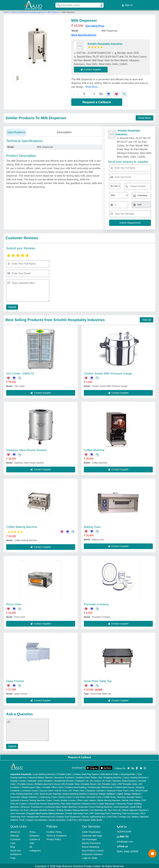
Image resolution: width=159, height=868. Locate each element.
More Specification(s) (84, 34)
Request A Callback (79, 756)
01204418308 (124, 831)
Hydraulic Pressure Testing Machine (28, 799)
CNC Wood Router (139, 790)
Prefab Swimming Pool (77, 813)
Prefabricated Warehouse (100, 786)
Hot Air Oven (61, 790)
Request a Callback (97, 101)
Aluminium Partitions (64, 777)
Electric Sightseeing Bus (94, 816)
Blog (13, 846)
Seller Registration (92, 831)
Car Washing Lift (98, 809)
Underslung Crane (48, 796)
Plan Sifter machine (70, 803)
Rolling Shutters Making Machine (73, 809)
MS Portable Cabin (107, 783)
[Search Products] (57, 5)
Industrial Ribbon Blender (40, 777)
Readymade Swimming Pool (41, 816)
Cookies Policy (54, 831)
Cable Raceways (107, 803)
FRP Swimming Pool (100, 813)
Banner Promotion (91, 842)
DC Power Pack (77, 790)
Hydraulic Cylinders (96, 790)
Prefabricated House (124, 786)
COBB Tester (110, 796)
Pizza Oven (14, 603)
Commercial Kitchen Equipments (44, 803)
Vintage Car (125, 816)
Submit (12, 306)
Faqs (13, 857)
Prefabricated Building (76, 786)
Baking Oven (92, 526)
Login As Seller (90, 857)
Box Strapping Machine (110, 777)
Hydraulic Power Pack (117, 790)
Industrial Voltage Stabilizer (102, 793)
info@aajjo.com (125, 841)
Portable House (25, 783)
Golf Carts (112, 816)
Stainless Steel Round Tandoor (26, 449)
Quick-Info (16, 850)
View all (147, 319)
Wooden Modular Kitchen (43, 809)
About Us (15, 831)
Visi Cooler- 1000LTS (20, 373)
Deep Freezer (15, 680)
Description (64, 131)
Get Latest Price (95, 25)
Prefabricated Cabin (31, 786)
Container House (30, 790)
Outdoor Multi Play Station (86, 773)
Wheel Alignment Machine (135, 809)
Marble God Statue (131, 799)
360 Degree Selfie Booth (90, 819)
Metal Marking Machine (109, 799)
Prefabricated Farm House (47, 783)
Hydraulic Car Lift (84, 780)
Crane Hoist (79, 796)
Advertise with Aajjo (92, 835)
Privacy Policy (54, 838)
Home (6, 11)
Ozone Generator (57, 819)
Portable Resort (89, 783)
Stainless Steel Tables (86, 777)
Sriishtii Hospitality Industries (105, 43)
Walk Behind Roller (110, 773)
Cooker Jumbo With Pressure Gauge (108, 373)
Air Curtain (21, 803)
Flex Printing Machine (22, 793)
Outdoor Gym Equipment (68, 816)
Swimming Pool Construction (125, 813)
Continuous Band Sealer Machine (61, 806)
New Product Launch (93, 850)
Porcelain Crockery (96, 603)
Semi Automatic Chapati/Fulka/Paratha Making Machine (37, 813)
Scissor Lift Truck (102, 780)
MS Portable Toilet (71, 783)
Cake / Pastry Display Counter (61, 799)
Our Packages (89, 838)
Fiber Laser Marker (87, 799)
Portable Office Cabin (53, 786)
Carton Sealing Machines (135, 777)
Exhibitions (16, 853)
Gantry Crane (65, 796)
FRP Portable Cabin (128, 783)
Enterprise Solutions (92, 853)
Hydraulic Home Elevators (40, 780)
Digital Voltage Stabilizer (129, 793)
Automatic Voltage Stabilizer (24, 796)
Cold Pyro (72, 819)
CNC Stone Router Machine (48, 793)
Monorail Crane (94, 796)
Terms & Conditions (57, 835)
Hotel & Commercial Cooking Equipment (28, 11)
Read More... (92, 86)
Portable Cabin (64, 773)
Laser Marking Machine (44, 773)
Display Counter (18, 780)
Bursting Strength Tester (129, 796)
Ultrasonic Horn (89, 803)
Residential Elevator (64, 780)
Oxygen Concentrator (36, 819)
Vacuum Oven (46, 790)
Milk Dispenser (53, 11)
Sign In (127, 5)
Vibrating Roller (128, 773)
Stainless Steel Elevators (124, 780)
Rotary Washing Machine (75, 793)
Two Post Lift (114, 809)
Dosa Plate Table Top (98, 680)
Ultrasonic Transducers (31, 806)
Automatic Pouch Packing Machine (95, 806)
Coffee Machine (94, 449)
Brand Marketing (91, 846)
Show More (144, 117)
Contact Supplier (92, 68)
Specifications (16, 131)
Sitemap (15, 835)
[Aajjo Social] (129, 767)
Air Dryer (24, 809)
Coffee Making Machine (22, 526)
